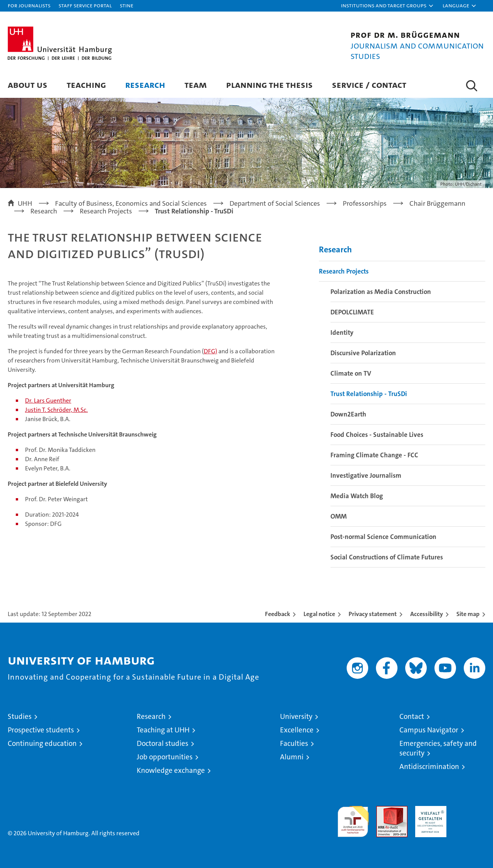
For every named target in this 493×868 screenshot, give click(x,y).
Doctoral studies (163, 743)
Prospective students (41, 730)
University (296, 716)
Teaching (86, 85)
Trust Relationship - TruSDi (369, 394)
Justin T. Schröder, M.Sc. (56, 410)
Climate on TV (351, 373)
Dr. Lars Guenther (48, 400)
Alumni (292, 757)
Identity (342, 332)
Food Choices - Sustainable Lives (377, 435)
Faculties (294, 743)
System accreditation (470, 814)
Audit (384, 810)
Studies (20, 716)
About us (28, 85)
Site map (468, 614)
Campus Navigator (429, 730)
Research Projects (344, 271)
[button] (387, 6)
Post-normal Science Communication (383, 537)
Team (196, 85)
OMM (339, 516)
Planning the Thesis (269, 85)
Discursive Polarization (363, 353)
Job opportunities (165, 757)
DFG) (210, 351)
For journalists (29, 5)
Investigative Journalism (366, 475)
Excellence (297, 730)
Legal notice (319, 614)
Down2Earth (348, 414)
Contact (412, 716)
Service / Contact (369, 85)
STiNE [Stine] (127, 5)
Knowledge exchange (171, 770)
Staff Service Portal (85, 5)
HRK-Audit (429, 810)
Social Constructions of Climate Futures (387, 557)
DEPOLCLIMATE (352, 312)
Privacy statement (373, 614)
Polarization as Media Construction (381, 292)
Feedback (278, 614)
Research (145, 85)
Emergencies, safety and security (438, 748)
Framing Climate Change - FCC (374, 455)
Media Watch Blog (357, 496)
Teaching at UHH (163, 730)
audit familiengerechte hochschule (353, 818)
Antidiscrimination (429, 766)
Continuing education (42, 743)
